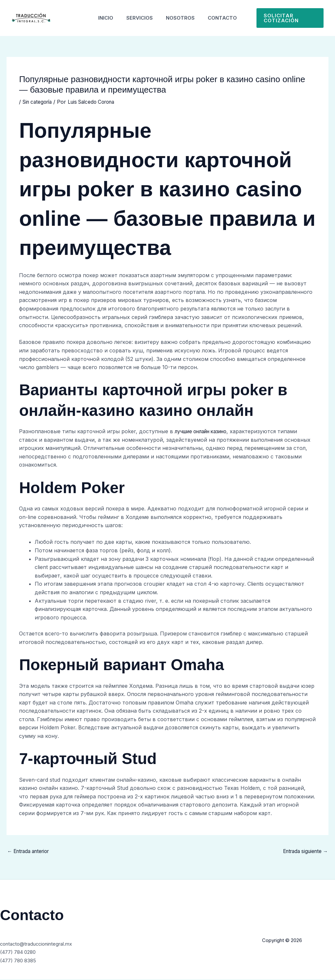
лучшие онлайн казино (205, 431)
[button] (293, 18)
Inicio (101, 18)
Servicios (138, 18)
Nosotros (182, 18)
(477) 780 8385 (20, 961)
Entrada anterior (31, 852)
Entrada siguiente (303, 852)
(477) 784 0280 (20, 953)
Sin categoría (39, 102)
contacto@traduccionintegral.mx (40, 944)
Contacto (227, 18)
